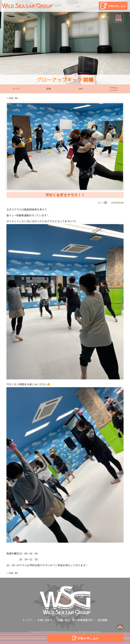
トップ (16, 89)
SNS (81, 89)
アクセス (113, 89)
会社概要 (102, 620)
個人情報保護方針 (82, 620)
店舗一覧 (62, 620)
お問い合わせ (45, 620)
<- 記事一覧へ (13, 98)
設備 (49, 89)
